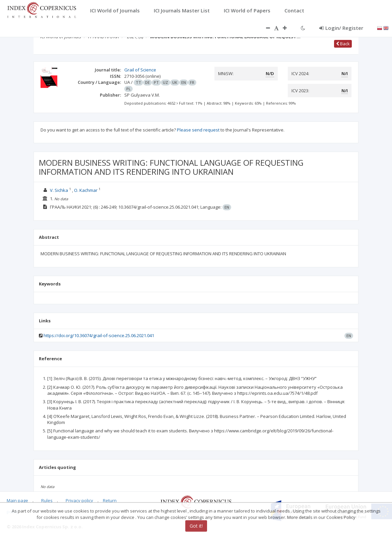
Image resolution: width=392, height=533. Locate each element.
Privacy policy (79, 500)
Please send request (198, 130)
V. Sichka (59, 190)
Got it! (196, 526)
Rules (47, 500)
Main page (17, 500)
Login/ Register (341, 28)
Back (343, 44)
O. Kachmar (86, 190)
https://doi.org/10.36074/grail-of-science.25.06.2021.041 (99, 335)
